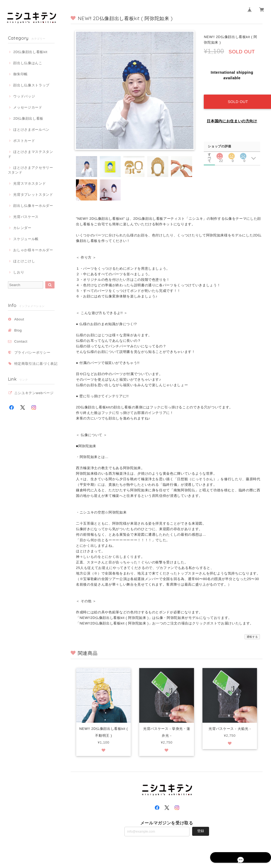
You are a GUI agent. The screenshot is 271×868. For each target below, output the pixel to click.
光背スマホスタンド (30, 183)
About (19, 319)
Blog (18, 330)
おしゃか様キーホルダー (33, 250)
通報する (252, 637)
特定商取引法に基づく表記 (36, 364)
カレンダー (22, 228)
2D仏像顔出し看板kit (30, 52)
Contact (21, 341)
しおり (19, 272)
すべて (210, 149)
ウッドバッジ (24, 96)
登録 (201, 831)
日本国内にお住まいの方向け (232, 115)
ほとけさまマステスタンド (31, 154)
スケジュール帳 (26, 239)
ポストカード (24, 141)
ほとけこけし (24, 261)
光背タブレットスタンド (33, 195)
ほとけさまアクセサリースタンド (31, 170)
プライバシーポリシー (32, 353)
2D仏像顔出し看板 (28, 118)
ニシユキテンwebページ (34, 393)
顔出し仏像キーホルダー (33, 206)
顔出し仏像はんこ (28, 63)
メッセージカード (28, 107)
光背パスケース (26, 217)
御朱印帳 (21, 74)
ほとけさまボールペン (31, 130)
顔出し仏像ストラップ (31, 85)
